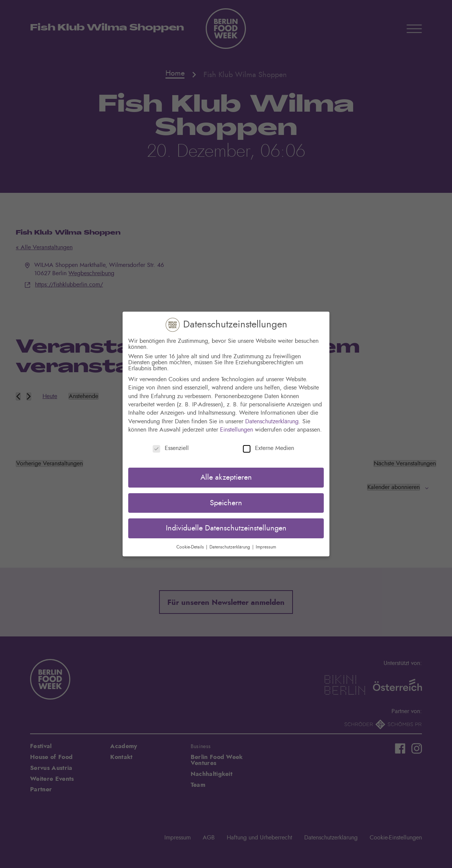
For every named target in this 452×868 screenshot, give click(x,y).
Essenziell (171, 448)
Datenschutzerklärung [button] (231, 547)
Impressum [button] (266, 547)
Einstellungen (237, 430)
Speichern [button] (226, 503)
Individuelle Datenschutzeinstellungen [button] (226, 528)
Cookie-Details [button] (191, 547)
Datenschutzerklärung (272, 421)
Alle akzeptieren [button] (226, 477)
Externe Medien (268, 448)
